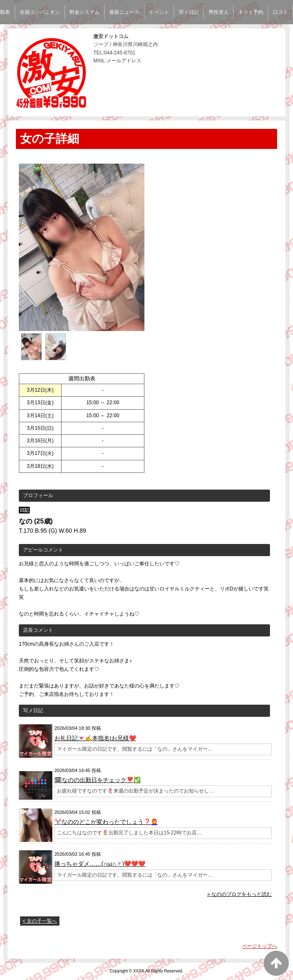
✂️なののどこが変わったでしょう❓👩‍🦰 (106, 822)
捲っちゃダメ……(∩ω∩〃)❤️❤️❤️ (100, 864)
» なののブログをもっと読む (239, 894)
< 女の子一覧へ (40, 921)
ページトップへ (260, 946)
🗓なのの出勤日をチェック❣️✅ (98, 780)
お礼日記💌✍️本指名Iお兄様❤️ (95, 738)
